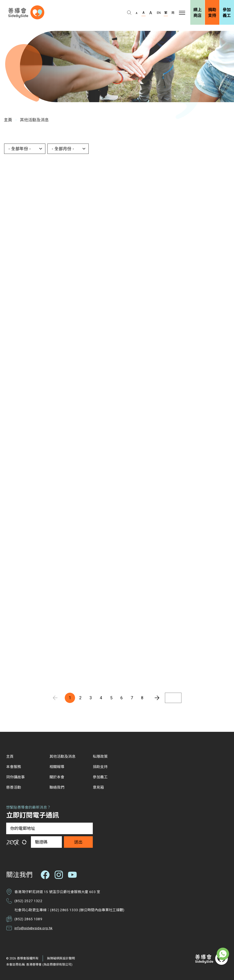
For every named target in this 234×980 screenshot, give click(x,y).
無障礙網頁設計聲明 (61, 958)
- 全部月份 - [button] (63, 149)
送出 (78, 842)
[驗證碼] (46, 842)
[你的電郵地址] (49, 828)
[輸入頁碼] (173, 698)
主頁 (7, 120)
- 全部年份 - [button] (20, 149)
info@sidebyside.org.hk (33, 928)
